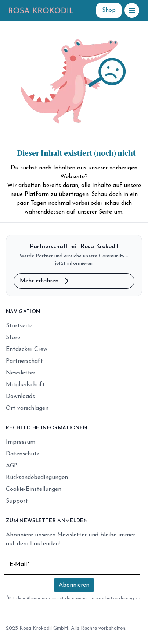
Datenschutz (23, 454)
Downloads (20, 397)
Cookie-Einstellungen (34, 489)
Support (17, 501)
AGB (12, 466)
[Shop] (109, 10)
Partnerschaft (24, 361)
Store (13, 338)
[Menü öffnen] (132, 10)
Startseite (19, 326)
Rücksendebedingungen (37, 478)
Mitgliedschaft (25, 385)
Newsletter (21, 373)
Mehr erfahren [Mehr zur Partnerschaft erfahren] (45, 281)
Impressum (21, 442)
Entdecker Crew (27, 349)
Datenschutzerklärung (112, 598)
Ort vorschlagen (27, 408)
